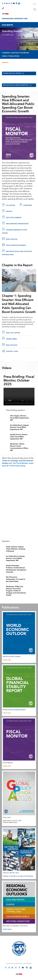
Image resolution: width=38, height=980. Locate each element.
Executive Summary (14, 218)
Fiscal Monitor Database (16, 246)
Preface (9, 212)
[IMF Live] (5, 13)
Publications (14, 56)
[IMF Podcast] (16, 3)
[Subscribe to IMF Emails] (19, 3)
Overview (6, 53)
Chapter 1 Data (12, 352)
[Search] (35, 9)
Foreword (28, 206)
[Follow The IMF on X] (3, 3)
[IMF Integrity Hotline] (3, 8)
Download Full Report (14, 73)
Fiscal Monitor (8, 763)
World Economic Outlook (12, 657)
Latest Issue (7, 660)
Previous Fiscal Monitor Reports (19, 85)
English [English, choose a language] (6, 63)
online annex (11, 339)
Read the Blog (12, 239)
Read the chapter (13, 333)
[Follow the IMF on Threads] (11, 3)
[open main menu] (35, 4)
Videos (5, 56)
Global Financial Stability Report (14, 710)
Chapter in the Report (20, 53)
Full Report (11, 206)
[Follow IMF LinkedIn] (7, 3)
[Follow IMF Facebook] (5, 3)
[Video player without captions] (19, 397)
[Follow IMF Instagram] (9, 3)
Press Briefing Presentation (17, 224)
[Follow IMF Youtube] (14, 3)
